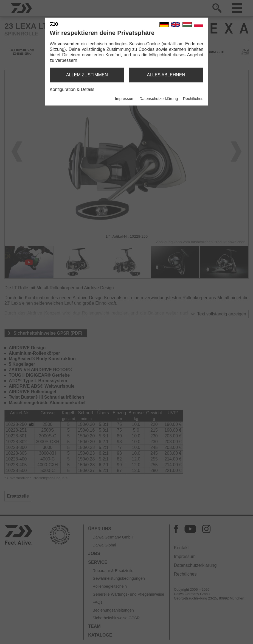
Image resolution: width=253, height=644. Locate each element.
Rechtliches (193, 99)
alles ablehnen (166, 75)
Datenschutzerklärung (159, 99)
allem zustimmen (87, 75)
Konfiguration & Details (72, 89)
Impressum (125, 99)
